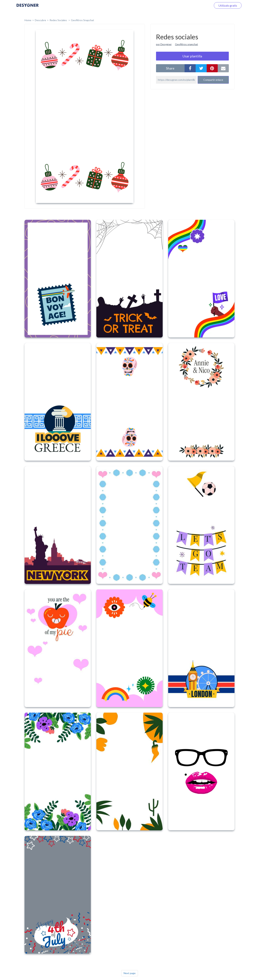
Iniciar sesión (199, 5)
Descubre (40, 20)
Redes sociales (58, 20)
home (28, 20)
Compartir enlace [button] (213, 80)
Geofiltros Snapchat (83, 20)
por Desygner (164, 44)
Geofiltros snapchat (187, 44)
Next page (130, 973)
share (170, 68)
